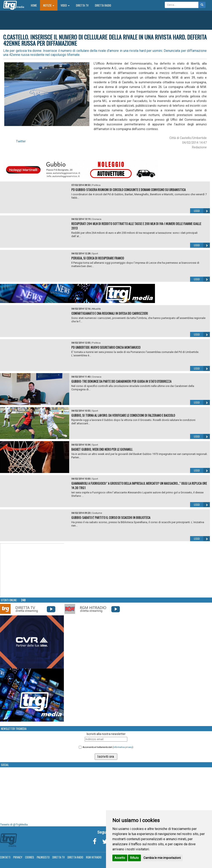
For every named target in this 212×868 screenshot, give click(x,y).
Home (35, 5)
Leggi (202, 211)
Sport (95, 254)
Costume (97, 513)
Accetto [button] (120, 858)
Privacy (18, 857)
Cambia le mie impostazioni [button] (162, 858)
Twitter (21, 141)
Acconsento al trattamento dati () (108, 747)
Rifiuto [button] (134, 858)
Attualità (96, 309)
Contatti (5, 857)
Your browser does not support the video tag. (32, 570)
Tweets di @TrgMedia (14, 825)
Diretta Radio (103, 5)
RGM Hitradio (94, 857)
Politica (96, 185)
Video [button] (65, 5)
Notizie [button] (49, 5)
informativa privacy (123, 747)
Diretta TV (82, 5)
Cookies (30, 857)
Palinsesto (43, 857)
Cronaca (97, 219)
